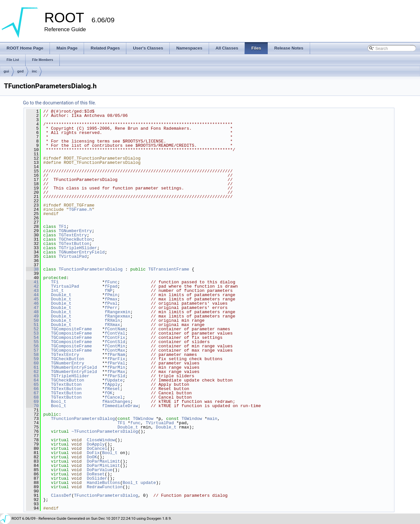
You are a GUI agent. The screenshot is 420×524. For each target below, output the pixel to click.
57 (32, 350)
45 (32, 299)
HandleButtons (103, 483)
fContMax (115, 350)
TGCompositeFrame (71, 329)
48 (32, 312)
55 (32, 342)
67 (32, 393)
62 (32, 372)
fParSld (116, 376)
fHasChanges (116, 402)
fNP (108, 291)
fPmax (111, 299)
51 (32, 325)
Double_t (61, 295)
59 (32, 359)
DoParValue (99, 470)
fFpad (111, 286)
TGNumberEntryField (82, 252)
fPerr (111, 308)
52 (32, 329)
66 (32, 389)
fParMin (116, 367)
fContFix (115, 338)
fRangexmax (117, 316)
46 (32, 303)
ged (21, 71)
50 (32, 320)
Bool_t (59, 402)
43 (32, 291)
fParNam (116, 355)
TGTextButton (74, 244)
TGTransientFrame (169, 269)
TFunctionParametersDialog (91, 269)
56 (32, 346)
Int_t (57, 291)
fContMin (115, 346)
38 (32, 269)
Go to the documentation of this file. (60, 103)
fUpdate (114, 380)
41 (32, 282)
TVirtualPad (73, 256)
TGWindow (143, 419)
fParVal (116, 363)
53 (32, 333)
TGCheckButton (75, 239)
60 (32, 363)
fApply (112, 384)
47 (32, 308)
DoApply (96, 444)
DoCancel (97, 448)
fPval (111, 303)
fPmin (111, 295)
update (148, 483)
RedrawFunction (105, 487)
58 (32, 355)
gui (6, 71)
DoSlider (97, 478)
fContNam (115, 329)
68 (32, 397)
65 (32, 384)
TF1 (63, 227)
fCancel (114, 397)
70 (32, 406)
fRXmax (112, 325)
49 (32, 316)
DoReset (96, 474)
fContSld (115, 342)
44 (32, 295)
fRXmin (112, 320)
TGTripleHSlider (78, 248)
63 (32, 376)
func (135, 423)
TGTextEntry (73, 235)
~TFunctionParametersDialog (105, 431)
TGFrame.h (80, 209)
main (212, 419)
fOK (108, 393)
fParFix (116, 359)
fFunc (111, 282)
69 (32, 402)
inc (34, 71)
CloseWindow (101, 440)
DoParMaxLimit (103, 461)
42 (32, 286)
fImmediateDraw (120, 406)
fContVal (115, 333)
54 (32, 338)
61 (32, 367)
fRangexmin (117, 312)
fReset (112, 389)
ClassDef (61, 495)
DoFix (93, 453)
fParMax (116, 372)
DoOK (92, 457)
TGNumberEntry (75, 231)
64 (32, 380)
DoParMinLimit (103, 466)
